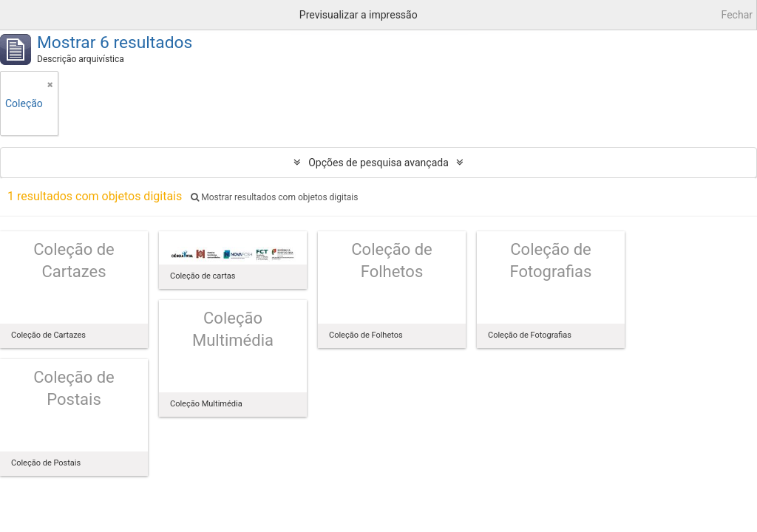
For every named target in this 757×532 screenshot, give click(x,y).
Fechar (737, 15)
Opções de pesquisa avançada (378, 163)
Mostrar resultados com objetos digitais (274, 197)
